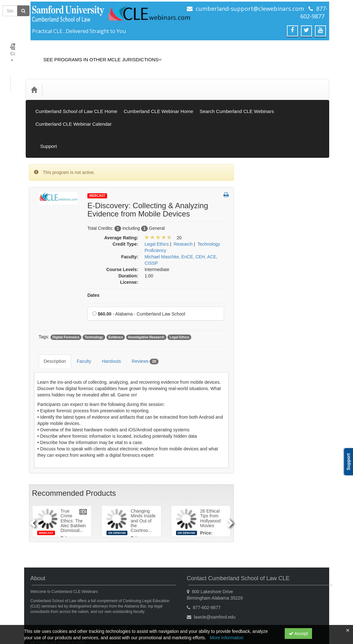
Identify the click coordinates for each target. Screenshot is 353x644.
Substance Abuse (266, 378)
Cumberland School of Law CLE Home (77, 97)
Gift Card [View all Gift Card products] (257, 212)
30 (310, 492)
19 (261, 482)
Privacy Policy (138, 611)
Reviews (140, 328)
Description (50, 328)
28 (286, 492)
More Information (227, 638)
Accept (298, 634)
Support (315, 122)
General (256, 261)
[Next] (231, 483)
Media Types (96, 80)
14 (286, 473)
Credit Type (62, 80)
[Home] (34, 80)
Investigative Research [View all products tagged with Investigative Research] (146, 309)
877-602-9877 (314, 12)
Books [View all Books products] (255, 185)
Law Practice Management (275, 293)
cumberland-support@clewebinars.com (250, 9)
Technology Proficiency (271, 404)
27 (274, 492)
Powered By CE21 (50, 617)
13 (274, 473)
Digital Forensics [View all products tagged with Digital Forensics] (66, 309)
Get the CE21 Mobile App (93, 611)
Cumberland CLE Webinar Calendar (74, 110)
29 (298, 492)
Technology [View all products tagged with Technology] (94, 309)
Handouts (107, 328)
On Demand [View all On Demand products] (260, 172)
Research (258, 365)
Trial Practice (261, 417)
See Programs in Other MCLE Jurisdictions (98, 55)
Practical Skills (263, 339)
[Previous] (32, 483)
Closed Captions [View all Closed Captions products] (265, 199)
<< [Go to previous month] (254, 435)
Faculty (79, 328)
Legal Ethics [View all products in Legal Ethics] (157, 216)
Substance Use (264, 391)
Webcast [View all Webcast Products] (97, 167)
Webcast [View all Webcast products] (257, 158)
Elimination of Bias (267, 248)
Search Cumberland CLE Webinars (237, 97)
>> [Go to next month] (316, 435)
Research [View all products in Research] (183, 216)
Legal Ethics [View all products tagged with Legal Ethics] (180, 309)
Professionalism (264, 352)
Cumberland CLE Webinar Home (158, 97)
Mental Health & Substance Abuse (275, 322)
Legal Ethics (261, 306)
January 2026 (285, 435)
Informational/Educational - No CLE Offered (278, 277)
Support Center (47, 611)
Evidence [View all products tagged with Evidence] (116, 309)
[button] (226, 167)
